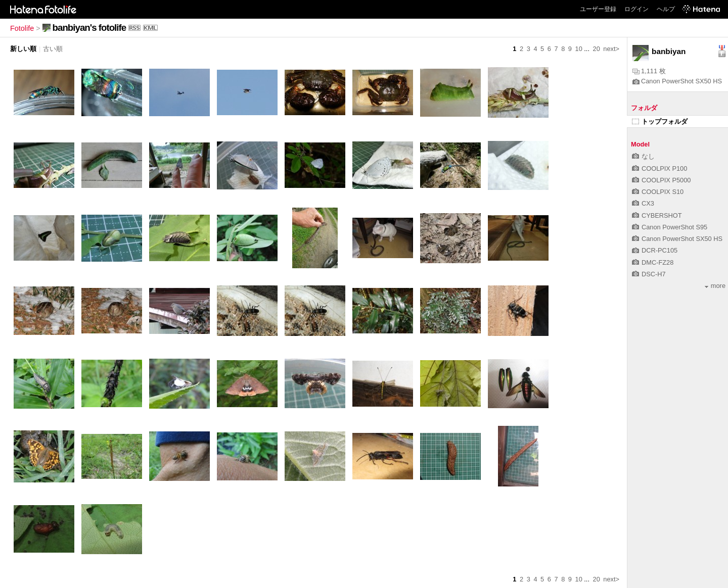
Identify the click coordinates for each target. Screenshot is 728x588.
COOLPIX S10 (658, 192)
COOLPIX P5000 (661, 180)
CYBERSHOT (657, 215)
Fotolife (22, 28)
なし (643, 156)
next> (611, 49)
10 (579, 49)
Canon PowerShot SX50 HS (677, 81)
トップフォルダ (660, 121)
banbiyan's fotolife (89, 28)
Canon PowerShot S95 (670, 227)
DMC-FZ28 (653, 262)
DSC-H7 (649, 274)
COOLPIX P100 (659, 168)
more (715, 286)
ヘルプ (666, 9)
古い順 (53, 49)
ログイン (636, 9)
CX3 (643, 203)
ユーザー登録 (598, 9)
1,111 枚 (649, 71)
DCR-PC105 (655, 250)
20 (597, 49)
